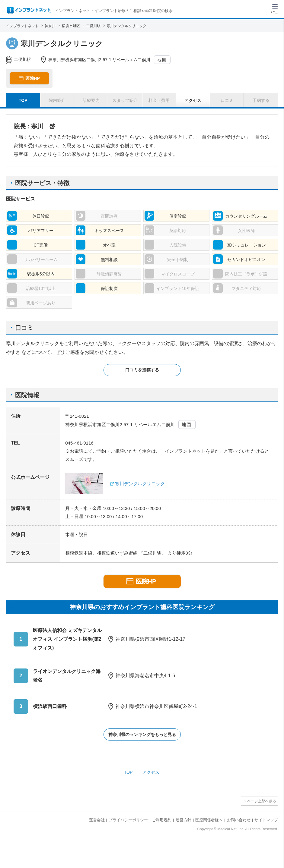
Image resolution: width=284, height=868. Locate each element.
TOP (128, 772)
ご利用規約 (162, 820)
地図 (162, 60)
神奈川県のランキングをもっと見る (142, 734)
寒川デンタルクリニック (140, 484)
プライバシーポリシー (128, 820)
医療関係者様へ (209, 820)
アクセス (151, 772)
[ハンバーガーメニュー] (275, 8)
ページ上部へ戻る (262, 801)
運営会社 (97, 820)
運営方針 (183, 820)
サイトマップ (266, 820)
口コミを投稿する (142, 370)
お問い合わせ (239, 820)
